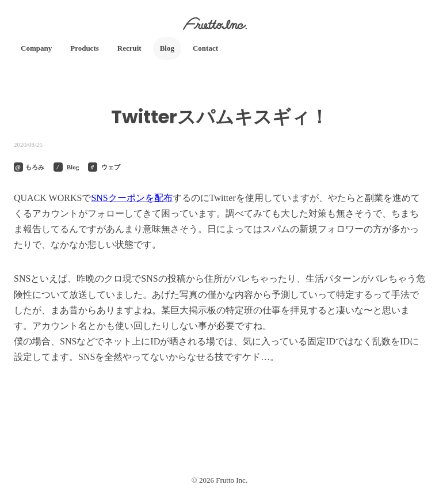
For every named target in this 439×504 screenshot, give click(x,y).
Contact (205, 48)
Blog (167, 48)
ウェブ (111, 167)
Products (85, 48)
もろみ (35, 167)
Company (36, 48)
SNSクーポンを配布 (131, 198)
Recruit (129, 48)
